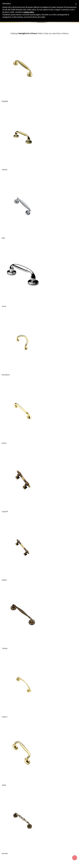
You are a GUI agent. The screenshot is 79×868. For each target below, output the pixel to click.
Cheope (5, 632)
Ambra (4, 752)
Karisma (5, 692)
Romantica (6, 452)
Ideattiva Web (44, 859)
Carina (44, 632)
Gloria (43, 153)
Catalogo (49, 768)
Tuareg (5, 333)
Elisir (3, 153)
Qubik (4, 512)
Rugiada (5, 93)
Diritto (44, 213)
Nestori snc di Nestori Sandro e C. (27, 852)
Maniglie (38, 768)
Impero (44, 273)
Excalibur (45, 512)
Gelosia (44, 93)
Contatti (58, 768)
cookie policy (29, 12)
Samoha (44, 393)
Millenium (5, 572)
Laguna (44, 333)
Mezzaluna (6, 213)
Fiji (42, 452)
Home (20, 768)
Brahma (44, 692)
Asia (43, 572)
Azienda (29, 768)
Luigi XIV (5, 273)
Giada (4, 393)
